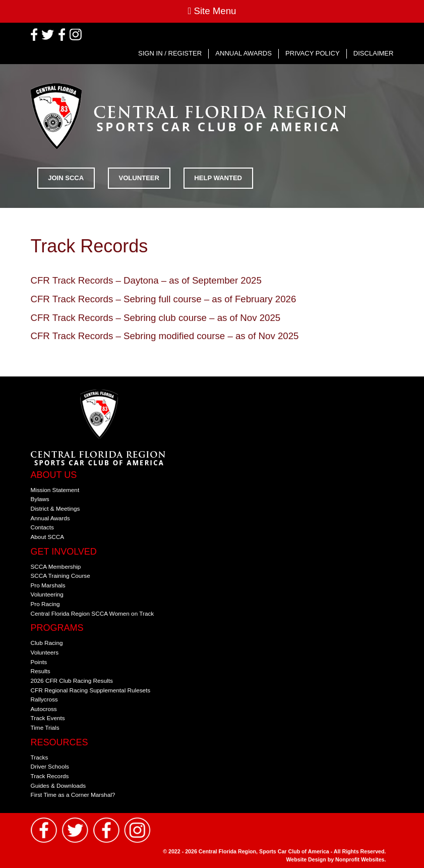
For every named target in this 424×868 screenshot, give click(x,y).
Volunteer (139, 178)
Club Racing (47, 643)
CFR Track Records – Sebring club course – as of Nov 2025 (156, 318)
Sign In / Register (170, 53)
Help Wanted (218, 178)
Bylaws (40, 499)
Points (39, 662)
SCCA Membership (56, 566)
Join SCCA (66, 178)
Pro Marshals (48, 585)
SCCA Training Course (60, 576)
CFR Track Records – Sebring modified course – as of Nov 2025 (165, 336)
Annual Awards (244, 53)
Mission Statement (55, 490)
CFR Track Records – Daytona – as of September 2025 (146, 280)
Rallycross (44, 699)
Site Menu (212, 11)
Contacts (42, 527)
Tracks (40, 757)
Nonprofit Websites (360, 859)
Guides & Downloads (58, 785)
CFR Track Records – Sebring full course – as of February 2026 (164, 299)
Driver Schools (50, 766)
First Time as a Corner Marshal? (73, 795)
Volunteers (45, 652)
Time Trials (45, 727)
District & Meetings (55, 508)
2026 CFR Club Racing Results (72, 681)
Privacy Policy (313, 53)
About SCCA (48, 537)
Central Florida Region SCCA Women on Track (93, 613)
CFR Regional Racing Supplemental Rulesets (91, 690)
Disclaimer (374, 53)
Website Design (307, 859)
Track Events (48, 718)
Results (41, 671)
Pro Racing (45, 604)
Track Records (50, 776)
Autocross (44, 709)
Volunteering (47, 594)
